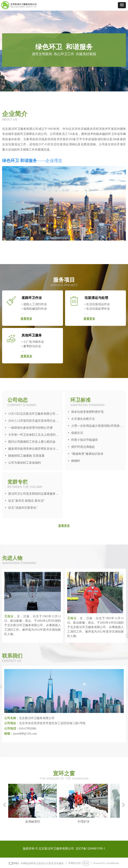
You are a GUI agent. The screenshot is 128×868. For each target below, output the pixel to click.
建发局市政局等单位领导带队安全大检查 (35, 449)
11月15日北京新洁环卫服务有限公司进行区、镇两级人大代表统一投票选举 (35, 414)
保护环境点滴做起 (83, 447)
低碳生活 (77, 433)
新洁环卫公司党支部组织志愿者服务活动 (35, 494)
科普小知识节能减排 (84, 440)
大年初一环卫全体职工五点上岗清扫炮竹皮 (35, 435)
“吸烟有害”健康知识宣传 (87, 454)
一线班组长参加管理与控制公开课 (30, 428)
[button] (122, 5)
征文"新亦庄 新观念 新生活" (26, 501)
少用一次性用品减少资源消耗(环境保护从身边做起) (97, 426)
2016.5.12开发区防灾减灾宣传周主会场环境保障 (35, 421)
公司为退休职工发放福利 (25, 463)
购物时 (76, 461)
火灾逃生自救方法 (83, 419)
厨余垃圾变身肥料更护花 (87, 412)
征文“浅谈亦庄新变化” (23, 508)
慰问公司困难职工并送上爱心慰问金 (32, 442)
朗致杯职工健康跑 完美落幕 (26, 456)
